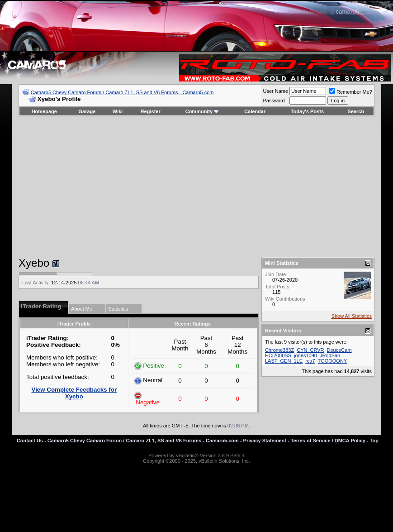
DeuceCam (339, 350)
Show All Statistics (352, 316)
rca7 (310, 361)
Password (274, 101)
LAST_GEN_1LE (284, 361)
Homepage (44, 111)
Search (356, 111)
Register (151, 111)
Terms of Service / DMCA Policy (328, 441)
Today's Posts (307, 111)
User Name (275, 91)
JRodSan (330, 355)
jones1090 (305, 355)
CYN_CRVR (310, 350)
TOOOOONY (333, 361)
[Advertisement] (196, 187)
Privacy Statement (265, 441)
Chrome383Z (279, 350)
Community (202, 111)
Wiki (118, 111)
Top (374, 441)
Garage (87, 111)
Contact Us (30, 441)
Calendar (255, 111)
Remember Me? (351, 92)
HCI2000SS (278, 355)
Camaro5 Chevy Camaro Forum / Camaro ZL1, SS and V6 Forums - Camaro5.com (122, 92)
